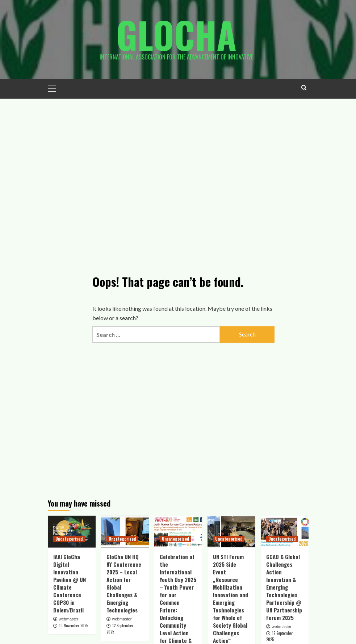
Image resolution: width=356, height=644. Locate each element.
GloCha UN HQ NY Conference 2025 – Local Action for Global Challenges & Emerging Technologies (124, 583)
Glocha (176, 34)
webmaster (69, 619)
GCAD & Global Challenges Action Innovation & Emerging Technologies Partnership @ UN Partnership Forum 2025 (284, 587)
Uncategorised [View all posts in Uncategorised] (69, 539)
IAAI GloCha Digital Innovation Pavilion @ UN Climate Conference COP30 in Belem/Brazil (70, 583)
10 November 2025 (74, 626)
